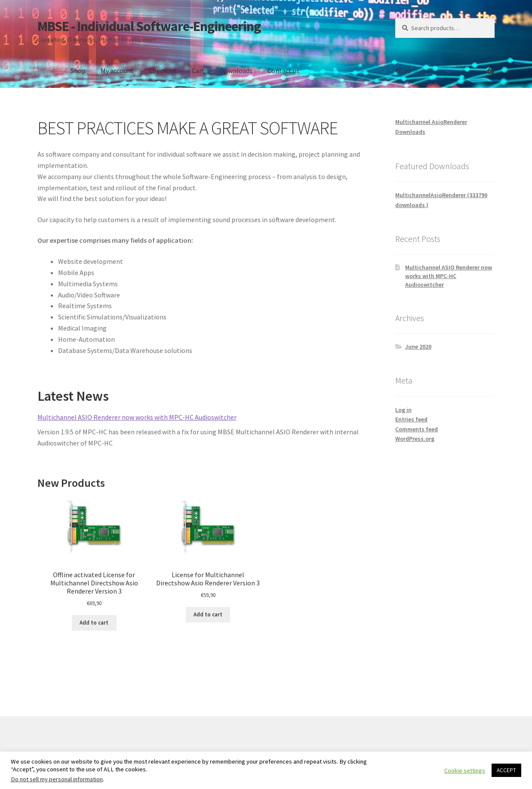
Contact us (283, 71)
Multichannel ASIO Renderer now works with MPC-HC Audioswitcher (137, 417)
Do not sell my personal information (57, 779)
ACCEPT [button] (506, 770)
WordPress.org (415, 439)
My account (117, 71)
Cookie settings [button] (465, 770)
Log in (403, 410)
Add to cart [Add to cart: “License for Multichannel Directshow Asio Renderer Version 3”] (208, 614)
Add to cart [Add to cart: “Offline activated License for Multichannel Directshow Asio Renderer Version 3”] (94, 623)
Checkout (163, 71)
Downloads (236, 71)
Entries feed (411, 419)
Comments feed (417, 429)
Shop (78, 71)
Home (46, 71)
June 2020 (418, 347)
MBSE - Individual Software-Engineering (149, 26)
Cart (198, 71)
